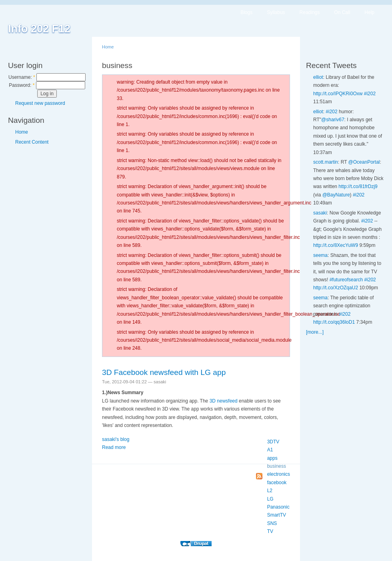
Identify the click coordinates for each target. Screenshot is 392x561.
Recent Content (32, 142)
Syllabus (276, 12)
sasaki (320, 213)
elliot (318, 77)
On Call (342, 12)
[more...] (315, 332)
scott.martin (326, 162)
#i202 (370, 94)
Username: (22, 77)
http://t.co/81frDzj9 (358, 186)
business (277, 466)
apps (272, 458)
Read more (114, 447)
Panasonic (278, 507)
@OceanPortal (364, 162)
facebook (277, 483)
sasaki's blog (116, 439)
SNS (272, 523)
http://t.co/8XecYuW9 (336, 245)
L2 (270, 491)
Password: (22, 85)
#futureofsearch (346, 280)
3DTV (273, 442)
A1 (270, 450)
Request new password (40, 103)
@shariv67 (333, 120)
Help (369, 12)
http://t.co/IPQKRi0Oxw (338, 94)
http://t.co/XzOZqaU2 (336, 288)
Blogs (246, 12)
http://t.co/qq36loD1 (334, 322)
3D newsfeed (224, 401)
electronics (279, 474)
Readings (310, 12)
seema (320, 255)
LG (270, 499)
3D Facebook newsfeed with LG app (164, 372)
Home (22, 132)
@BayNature (336, 195)
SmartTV (277, 515)
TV (270, 531)
